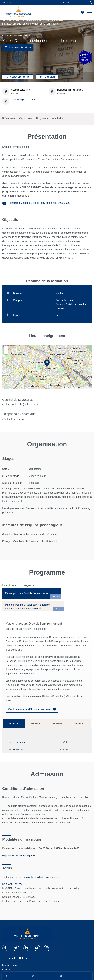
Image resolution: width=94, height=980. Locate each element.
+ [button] (6, 348)
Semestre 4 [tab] (80, 723)
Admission (58, 118)
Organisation (26, 118)
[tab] (32, 593)
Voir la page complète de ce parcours (30, 709)
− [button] (6, 352)
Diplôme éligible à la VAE (23, 100)
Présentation (9, 118)
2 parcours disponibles (18, 47)
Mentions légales (10, 965)
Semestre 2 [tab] (36, 723)
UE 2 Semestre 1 (19, 742)
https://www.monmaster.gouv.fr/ (20, 856)
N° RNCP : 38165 (12, 884)
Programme (43, 118)
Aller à (7, 3)
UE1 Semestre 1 (19, 750)
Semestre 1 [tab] (14, 723)
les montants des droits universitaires (40, 877)
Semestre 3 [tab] (58, 723)
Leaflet (64, 388)
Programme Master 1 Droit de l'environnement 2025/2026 (38, 203)
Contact (6, 969)
